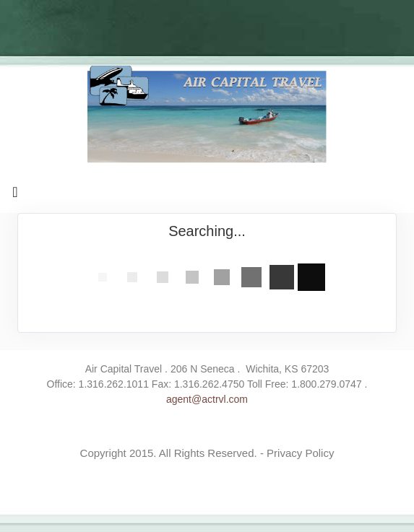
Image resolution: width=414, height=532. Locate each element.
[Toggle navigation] (15, 196)
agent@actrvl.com (207, 399)
